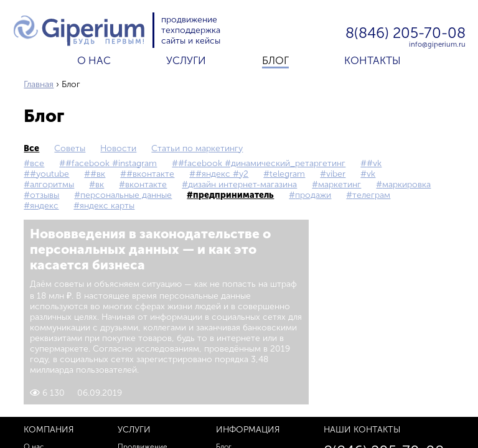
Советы (70, 148)
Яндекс (44, 206)
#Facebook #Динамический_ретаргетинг (262, 163)
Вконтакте (146, 184)
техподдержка (191, 30)
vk (371, 174)
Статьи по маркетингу (197, 148)
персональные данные (126, 195)
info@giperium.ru (437, 44)
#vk (374, 163)
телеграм (371, 195)
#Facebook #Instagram (111, 163)
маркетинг (340, 184)
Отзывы (45, 195)
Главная (39, 84)
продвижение (189, 20)
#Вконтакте (150, 174)
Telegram (287, 174)
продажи (313, 195)
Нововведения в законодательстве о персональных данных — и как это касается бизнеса (150, 249)
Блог (275, 60)
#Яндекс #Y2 (222, 174)
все (31, 148)
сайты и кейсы (191, 41)
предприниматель (233, 195)
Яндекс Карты (107, 206)
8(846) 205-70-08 (405, 34)
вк (100, 184)
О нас (94, 60)
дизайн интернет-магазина (242, 184)
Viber (336, 174)
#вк (98, 174)
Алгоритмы (52, 184)
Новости (118, 148)
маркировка (406, 184)
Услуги (186, 60)
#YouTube (49, 174)
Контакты (373, 60)
